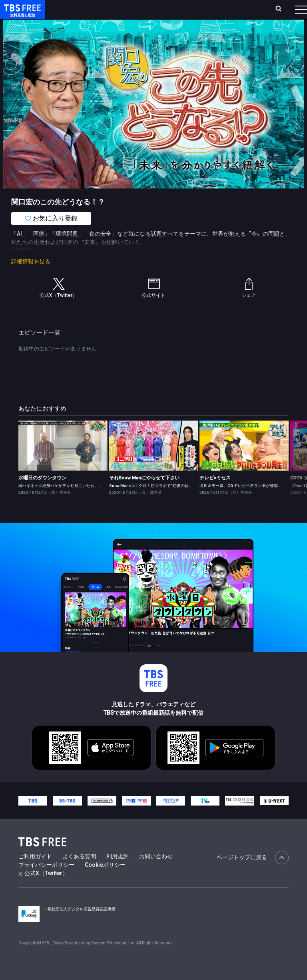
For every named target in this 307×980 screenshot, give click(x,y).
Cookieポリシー (105, 881)
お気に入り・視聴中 (199, 13)
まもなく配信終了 (123, 32)
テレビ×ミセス (215, 494)
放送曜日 (107, 13)
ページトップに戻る (253, 874)
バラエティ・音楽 (199, 32)
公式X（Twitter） (43, 889)
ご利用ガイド (35, 872)
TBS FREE (21, 14)
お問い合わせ (156, 872)
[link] (63, 462)
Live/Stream (158, 8)
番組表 (287, 12)
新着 (87, 32)
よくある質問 (79, 872)
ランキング (131, 13)
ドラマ (161, 32)
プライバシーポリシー (46, 881)
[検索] (237, 13)
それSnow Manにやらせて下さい (144, 494)
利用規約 (118, 872)
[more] (229, 32)
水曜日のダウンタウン (42, 494)
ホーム (89, 13)
